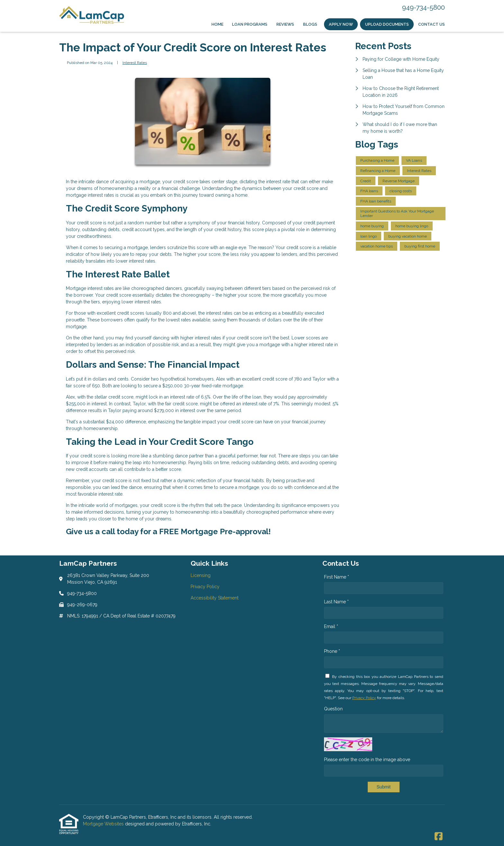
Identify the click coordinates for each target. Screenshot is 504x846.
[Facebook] (439, 837)
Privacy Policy (364, 698)
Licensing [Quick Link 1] (201, 575)
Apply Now (341, 24)
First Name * (337, 577)
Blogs (310, 24)
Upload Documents (387, 24)
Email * (331, 626)
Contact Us (432, 24)
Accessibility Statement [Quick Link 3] (215, 598)
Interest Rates (135, 63)
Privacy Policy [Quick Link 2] (205, 587)
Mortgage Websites (104, 824)
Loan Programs (250, 24)
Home (217, 24)
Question (333, 709)
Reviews (285, 24)
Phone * (332, 651)
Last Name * (336, 602)
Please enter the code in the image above (367, 760)
